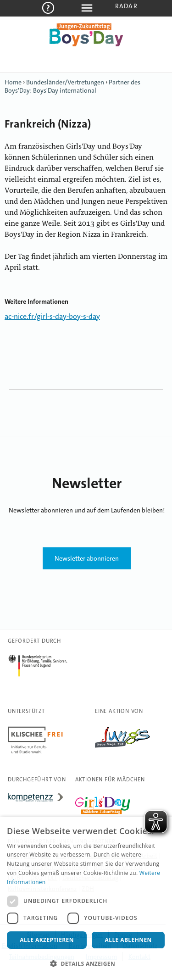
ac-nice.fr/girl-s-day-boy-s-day (52, 316)
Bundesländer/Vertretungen (65, 82)
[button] (86, 964)
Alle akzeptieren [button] (47, 940)
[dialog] (86, 898)
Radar (126, 6)
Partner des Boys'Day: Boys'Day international (72, 86)
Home (13, 82)
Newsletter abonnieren (87, 558)
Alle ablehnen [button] (128, 940)
